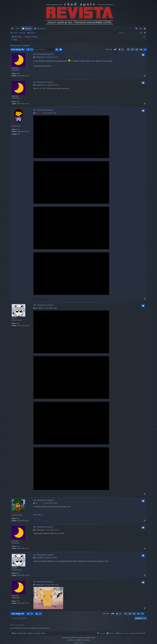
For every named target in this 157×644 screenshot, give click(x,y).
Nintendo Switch (20, 43)
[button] (115, 47)
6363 (18, 127)
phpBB (72, 635)
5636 (18, 71)
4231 (18, 515)
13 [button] (137, 47)
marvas (14, 510)
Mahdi (14, 121)
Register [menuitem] (145, 29)
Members (41, 28)
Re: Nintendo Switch (44, 51)
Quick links (13, 29)
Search (15, 33)
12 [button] (132, 47)
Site (18, 28)
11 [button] (128, 47)
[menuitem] (94, 28)
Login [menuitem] (141, 29)
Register (33, 33)
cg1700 (14, 315)
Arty (74, 637)
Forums (28, 28)
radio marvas (38, 512)
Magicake (15, 65)
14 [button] (141, 47)
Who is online (18, 622)
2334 (18, 321)
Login (24, 33)
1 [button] (123, 47)
